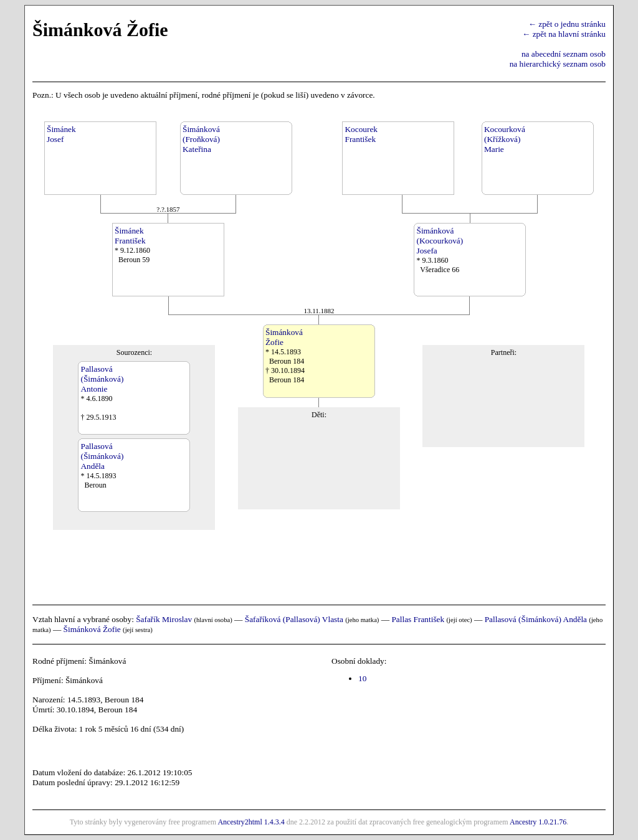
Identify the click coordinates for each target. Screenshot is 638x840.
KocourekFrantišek (361, 134)
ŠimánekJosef (61, 134)
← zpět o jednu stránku (567, 24)
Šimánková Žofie (92, 629)
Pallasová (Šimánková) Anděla (536, 619)
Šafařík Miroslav (164, 619)
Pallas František (418, 619)
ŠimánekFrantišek (130, 236)
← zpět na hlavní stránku (564, 34)
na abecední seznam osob (564, 54)
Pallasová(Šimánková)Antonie (102, 379)
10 (362, 678)
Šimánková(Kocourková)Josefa (440, 241)
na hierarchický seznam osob (558, 64)
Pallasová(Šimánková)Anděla (102, 456)
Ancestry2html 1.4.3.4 (251, 822)
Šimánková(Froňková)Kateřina (201, 139)
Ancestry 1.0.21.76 (538, 822)
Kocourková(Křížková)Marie (505, 139)
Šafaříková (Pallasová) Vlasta (294, 619)
